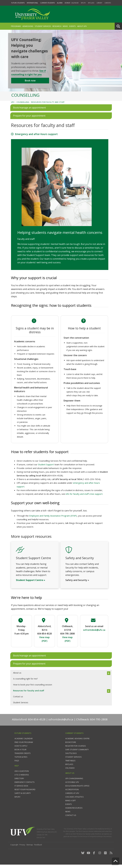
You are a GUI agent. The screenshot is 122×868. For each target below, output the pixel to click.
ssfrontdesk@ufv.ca (61, 723)
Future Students (18, 3)
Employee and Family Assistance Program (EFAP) (53, 519)
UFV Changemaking (74, 782)
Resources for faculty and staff (48, 106)
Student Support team (38, 258)
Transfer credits (23, 757)
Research (57, 26)
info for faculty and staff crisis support (84, 497)
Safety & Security (23, 797)
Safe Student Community (77, 753)
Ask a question (22, 774)
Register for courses (76, 749)
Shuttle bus (71, 757)
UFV (13, 106)
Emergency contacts (25, 785)
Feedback (38, 848)
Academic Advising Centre (77, 742)
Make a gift (71, 804)
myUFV (83, 3)
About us (17, 676)
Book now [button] (30, 83)
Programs (16, 26)
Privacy (22, 848)
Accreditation (72, 793)
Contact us (18, 700)
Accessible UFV (72, 785)
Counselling (23, 106)
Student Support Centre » (31, 583)
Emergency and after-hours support (36, 137)
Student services (73, 760)
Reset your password (25, 793)
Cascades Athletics (74, 800)
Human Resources (74, 811)
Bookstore (71, 746)
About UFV (82, 26)
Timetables (70, 764)
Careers (108, 3)
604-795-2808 (67, 637)
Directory (19, 782)
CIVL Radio (70, 771)
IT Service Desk (21, 789)
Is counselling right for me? (25, 682)
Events (72, 26)
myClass (91, 3)
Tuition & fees (21, 760)
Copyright (14, 848)
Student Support (46, 468)
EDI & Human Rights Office (77, 789)
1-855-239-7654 (91, 483)
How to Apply (21, 749)
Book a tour (20, 753)
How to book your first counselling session (33, 688)
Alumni (60, 3)
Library (99, 3)
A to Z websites (22, 778)
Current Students (47, 3)
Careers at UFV (72, 797)
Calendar (75, 3)
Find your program (24, 746)
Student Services (43, 26)
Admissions (28, 26)
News (65, 26)
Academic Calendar (24, 742)
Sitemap (30, 848)
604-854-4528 (55, 479)
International (32, 3)
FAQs (17, 764)
